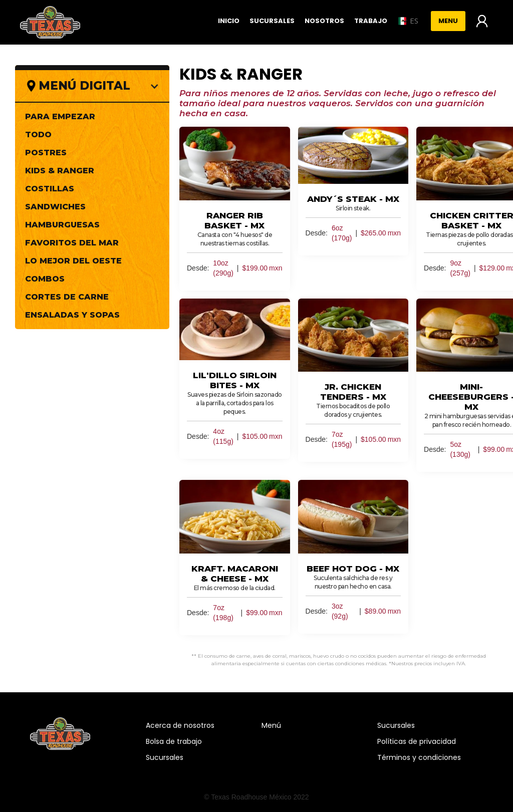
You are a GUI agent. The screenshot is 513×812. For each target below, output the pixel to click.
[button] (408, 21)
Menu (448, 21)
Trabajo (371, 21)
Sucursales (272, 21)
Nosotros (324, 21)
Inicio (229, 21)
